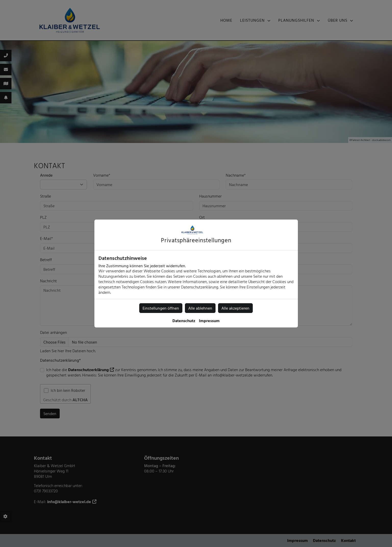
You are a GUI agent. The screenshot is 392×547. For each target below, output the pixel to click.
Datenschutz (184, 321)
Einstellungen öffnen (161, 308)
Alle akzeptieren (235, 308)
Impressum (209, 321)
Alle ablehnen (200, 308)
